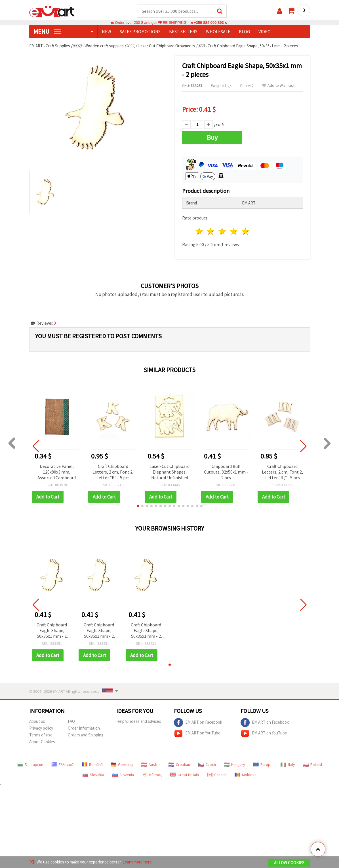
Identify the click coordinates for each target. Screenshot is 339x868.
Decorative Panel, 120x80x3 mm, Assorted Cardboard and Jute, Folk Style (57, 472)
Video (265, 31)
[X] (32, 862)
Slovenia (123, 775)
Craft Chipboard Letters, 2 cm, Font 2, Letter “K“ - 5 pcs (113, 472)
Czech (207, 764)
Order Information (84, 728)
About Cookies (42, 742)
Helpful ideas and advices (139, 721)
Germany (122, 764)
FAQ (71, 721)
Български (30, 764)
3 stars (223, 231)
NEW (107, 31)
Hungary (234, 764)
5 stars (246, 231)
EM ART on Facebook (198, 723)
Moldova (246, 775)
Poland (312, 764)
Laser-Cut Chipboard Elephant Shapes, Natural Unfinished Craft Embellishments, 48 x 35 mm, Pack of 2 (169, 472)
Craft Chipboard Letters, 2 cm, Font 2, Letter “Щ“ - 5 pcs (282, 472)
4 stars (234, 231)
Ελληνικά (63, 764)
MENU (47, 31)
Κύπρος (152, 775)
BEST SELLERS (183, 31)
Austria (151, 764)
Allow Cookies (289, 863)
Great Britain (185, 775)
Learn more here (137, 862)
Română (92, 764)
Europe (263, 764)
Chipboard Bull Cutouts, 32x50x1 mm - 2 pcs (226, 472)
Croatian (179, 764)
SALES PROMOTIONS (140, 31)
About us (37, 721)
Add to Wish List (278, 85)
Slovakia (93, 775)
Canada (217, 775)
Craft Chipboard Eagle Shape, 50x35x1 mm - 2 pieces (52, 631)
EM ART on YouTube (197, 733)
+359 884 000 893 (209, 23)
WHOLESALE (218, 31)
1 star (199, 231)
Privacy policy (41, 728)
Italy (288, 764)
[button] (138, 506)
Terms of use (41, 735)
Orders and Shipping (86, 735)
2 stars (211, 231)
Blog (244, 31)
